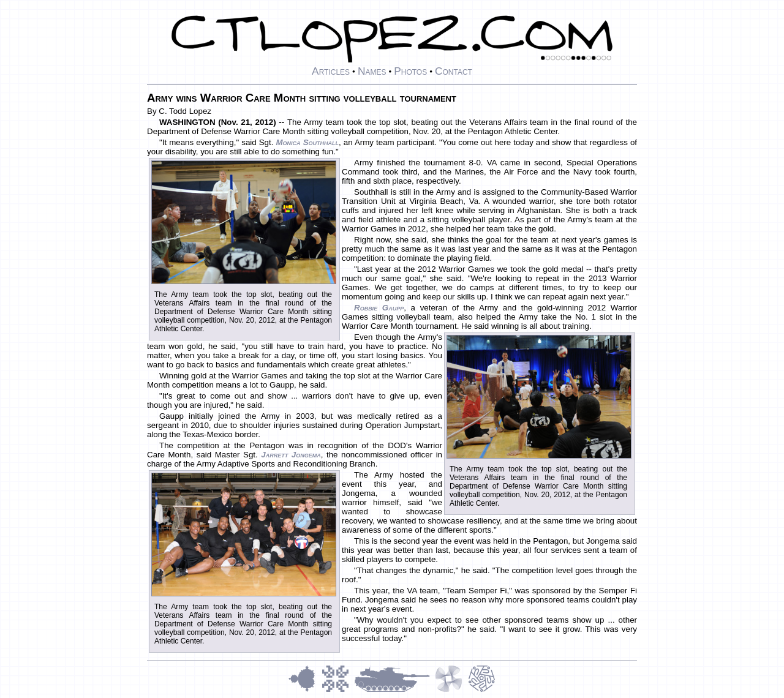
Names (372, 71)
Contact (454, 71)
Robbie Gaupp (379, 308)
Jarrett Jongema (291, 455)
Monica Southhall (307, 142)
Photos (410, 71)
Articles (331, 71)
